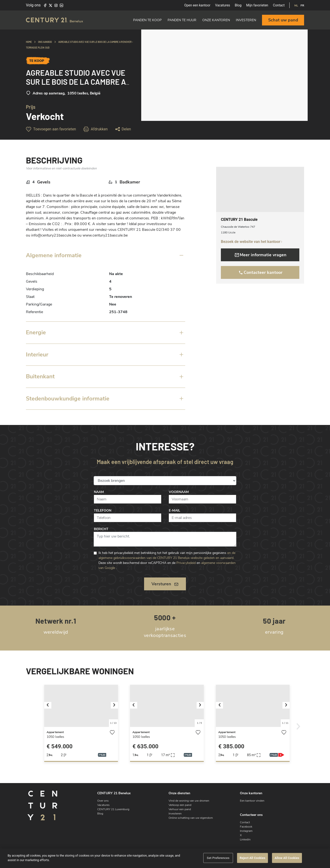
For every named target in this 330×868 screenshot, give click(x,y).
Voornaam (179, 492)
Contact (279, 5)
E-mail (175, 510)
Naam (99, 492)
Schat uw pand (283, 20)
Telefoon (103, 510)
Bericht (101, 529)
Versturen (165, 584)
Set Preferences (218, 858)
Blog (238, 5)
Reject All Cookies (252, 858)
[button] (50, 706)
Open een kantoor (197, 5)
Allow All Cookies (287, 858)
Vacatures (223, 5)
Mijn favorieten (257, 5)
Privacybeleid (186, 563)
